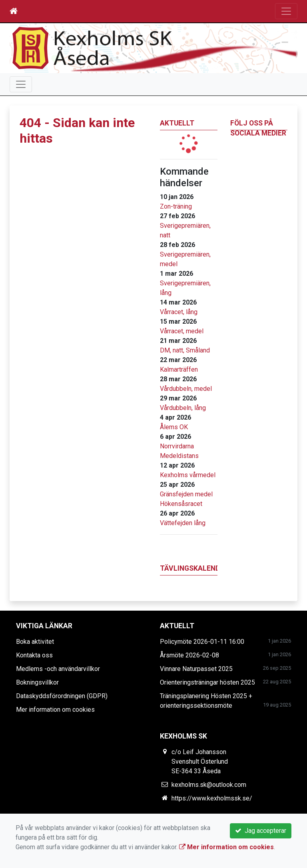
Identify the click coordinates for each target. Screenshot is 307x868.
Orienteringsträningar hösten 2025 (207, 682)
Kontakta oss (34, 655)
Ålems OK (174, 427)
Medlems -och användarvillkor (58, 669)
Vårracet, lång (179, 312)
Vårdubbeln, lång (183, 408)
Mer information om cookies (55, 710)
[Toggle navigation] (286, 11)
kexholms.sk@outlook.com (209, 785)
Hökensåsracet (181, 504)
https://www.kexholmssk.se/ (212, 798)
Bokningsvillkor (37, 682)
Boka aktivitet (35, 642)
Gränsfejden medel (186, 494)
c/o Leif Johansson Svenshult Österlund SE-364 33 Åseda (200, 761)
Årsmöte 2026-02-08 (189, 655)
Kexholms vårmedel (188, 475)
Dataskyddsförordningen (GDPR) (62, 696)
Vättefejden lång (183, 523)
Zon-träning (176, 206)
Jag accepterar (261, 831)
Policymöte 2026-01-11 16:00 (202, 642)
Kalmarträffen (179, 369)
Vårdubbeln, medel (186, 389)
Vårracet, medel (182, 331)
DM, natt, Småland (185, 350)
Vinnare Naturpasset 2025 (196, 669)
